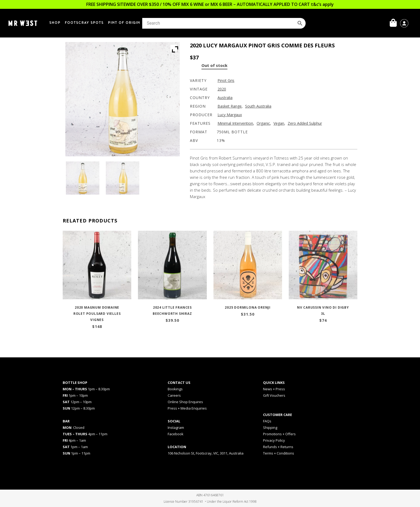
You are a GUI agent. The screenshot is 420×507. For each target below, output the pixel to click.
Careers (174, 395)
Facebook (176, 434)
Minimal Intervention (235, 123)
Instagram (176, 427)
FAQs (267, 421)
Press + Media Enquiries (187, 408)
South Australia (258, 106)
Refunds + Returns (278, 447)
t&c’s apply (322, 4)
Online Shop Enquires (185, 402)
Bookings (175, 389)
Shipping (270, 427)
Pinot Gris (226, 80)
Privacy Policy (274, 440)
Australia (225, 98)
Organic (263, 123)
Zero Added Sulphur (305, 123)
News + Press (274, 389)
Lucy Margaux (230, 115)
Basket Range (230, 106)
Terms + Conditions (279, 453)
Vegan (279, 123)
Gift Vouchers (274, 395)
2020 (222, 89)
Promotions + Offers (279, 434)
